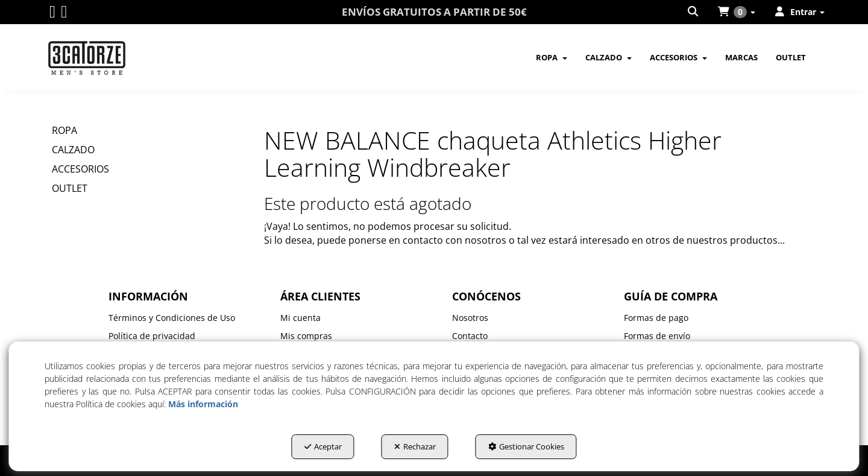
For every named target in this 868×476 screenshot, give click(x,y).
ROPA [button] (64, 130)
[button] (52, 14)
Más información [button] (203, 404)
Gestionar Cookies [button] (526, 446)
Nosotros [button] (470, 318)
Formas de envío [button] (657, 336)
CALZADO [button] (73, 150)
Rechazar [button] (415, 446)
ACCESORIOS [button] (80, 169)
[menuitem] (694, 12)
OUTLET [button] (70, 188)
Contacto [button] (470, 336)
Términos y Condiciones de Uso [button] (172, 318)
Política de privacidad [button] (152, 336)
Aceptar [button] (323, 446)
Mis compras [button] (306, 336)
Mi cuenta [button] (300, 318)
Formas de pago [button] (656, 318)
